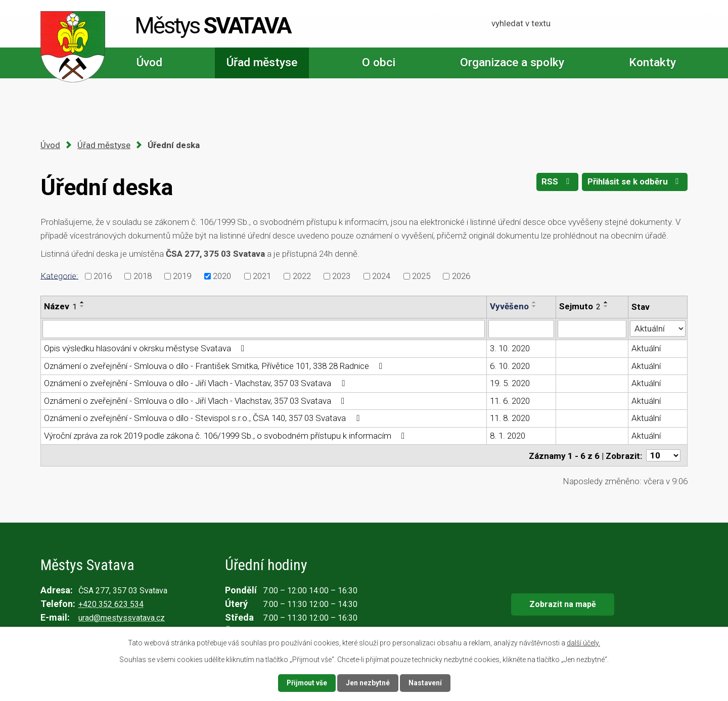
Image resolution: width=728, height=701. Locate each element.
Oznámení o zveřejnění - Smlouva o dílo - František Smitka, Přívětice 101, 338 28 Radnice (215, 366)
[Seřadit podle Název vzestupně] (82, 302)
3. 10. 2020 (510, 348)
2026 (461, 276)
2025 (421, 276)
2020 (222, 276)
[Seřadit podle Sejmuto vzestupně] (606, 302)
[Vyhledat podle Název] (264, 329)
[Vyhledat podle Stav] (658, 328)
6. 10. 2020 (510, 366)
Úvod (149, 62)
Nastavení (426, 683)
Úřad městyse (262, 62)
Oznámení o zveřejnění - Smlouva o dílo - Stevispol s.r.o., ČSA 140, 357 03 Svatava (203, 418)
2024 (381, 276)
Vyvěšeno (509, 306)
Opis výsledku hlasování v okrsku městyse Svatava (146, 348)
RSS (556, 182)
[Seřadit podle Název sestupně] (82, 306)
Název (60, 306)
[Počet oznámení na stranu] (663, 455)
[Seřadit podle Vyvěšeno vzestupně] (534, 302)
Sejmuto (580, 306)
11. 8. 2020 (510, 418)
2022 (302, 276)
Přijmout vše (307, 683)
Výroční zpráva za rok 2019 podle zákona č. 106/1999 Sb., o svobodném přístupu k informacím (226, 436)
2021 (262, 276)
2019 (182, 276)
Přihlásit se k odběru (634, 182)
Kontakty (652, 62)
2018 (143, 276)
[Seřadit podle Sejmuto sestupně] (606, 306)
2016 (103, 276)
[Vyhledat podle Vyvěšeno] (521, 329)
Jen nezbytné (368, 683)
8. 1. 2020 (508, 436)
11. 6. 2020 (510, 401)
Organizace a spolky (512, 62)
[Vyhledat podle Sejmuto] (592, 329)
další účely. (583, 643)
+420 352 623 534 (111, 604)
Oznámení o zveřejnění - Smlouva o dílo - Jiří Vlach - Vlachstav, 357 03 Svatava (196, 383)
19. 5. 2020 (510, 383)
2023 (341, 276)
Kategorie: (59, 275)
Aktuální (646, 348)
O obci (379, 62)
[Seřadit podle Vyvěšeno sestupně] (534, 306)
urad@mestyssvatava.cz (122, 617)
